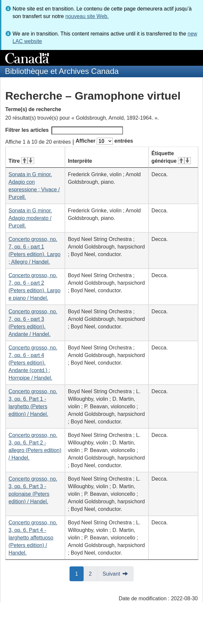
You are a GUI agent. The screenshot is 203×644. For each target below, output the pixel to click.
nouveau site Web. (87, 16)
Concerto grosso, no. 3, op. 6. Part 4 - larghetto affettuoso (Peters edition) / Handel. (33, 538)
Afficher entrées (104, 141)
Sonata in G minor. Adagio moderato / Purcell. (30, 218)
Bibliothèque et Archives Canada (62, 71)
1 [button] (79, 573)
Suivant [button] (111, 574)
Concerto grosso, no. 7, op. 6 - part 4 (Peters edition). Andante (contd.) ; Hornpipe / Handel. (33, 363)
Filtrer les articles (64, 131)
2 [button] (93, 573)
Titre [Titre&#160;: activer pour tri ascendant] (21, 161)
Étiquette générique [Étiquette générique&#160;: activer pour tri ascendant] (171, 157)
